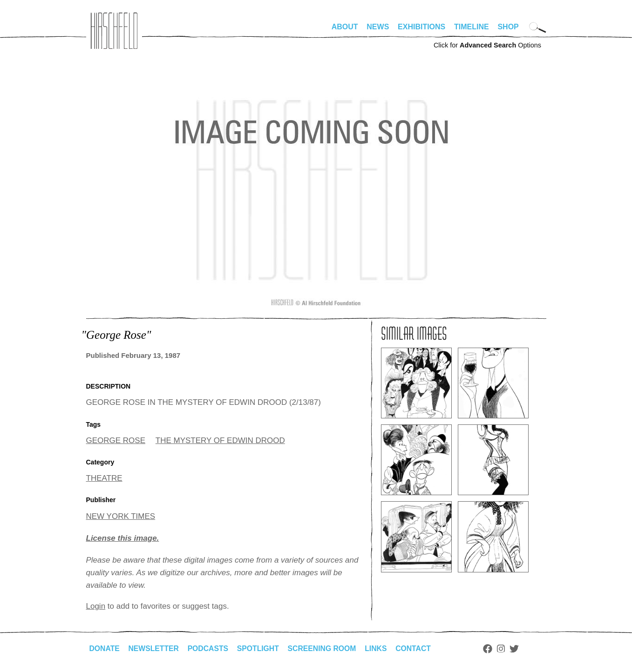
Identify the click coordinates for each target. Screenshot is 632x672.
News (378, 27)
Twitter (519, 649)
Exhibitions (421, 27)
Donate (105, 648)
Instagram (506, 649)
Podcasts (210, 648)
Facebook (493, 649)
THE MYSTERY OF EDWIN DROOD (220, 440)
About (345, 27)
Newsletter (155, 648)
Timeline (472, 27)
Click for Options (487, 45)
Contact (418, 648)
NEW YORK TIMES (121, 516)
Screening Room (325, 648)
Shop (508, 27)
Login (96, 606)
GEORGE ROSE (116, 440)
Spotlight (260, 648)
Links (380, 648)
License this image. (123, 538)
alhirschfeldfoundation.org (114, 31)
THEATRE (104, 478)
